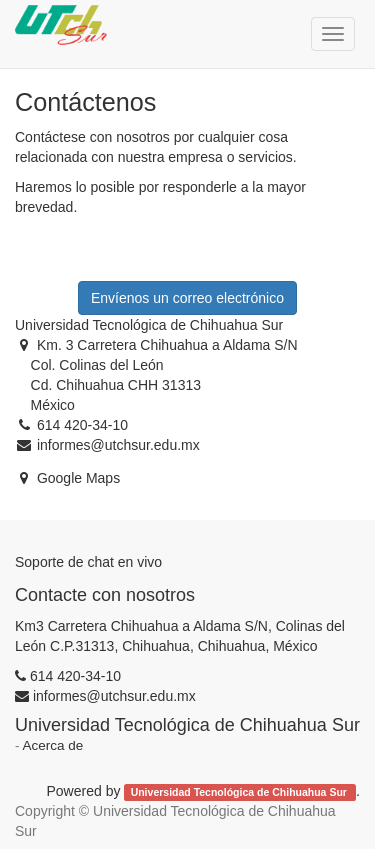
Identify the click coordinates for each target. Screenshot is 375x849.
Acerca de (53, 745)
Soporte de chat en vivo (88, 562)
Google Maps (78, 478)
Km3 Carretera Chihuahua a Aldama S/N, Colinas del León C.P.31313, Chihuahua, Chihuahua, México (180, 636)
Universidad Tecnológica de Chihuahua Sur (240, 792)
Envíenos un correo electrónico (187, 298)
